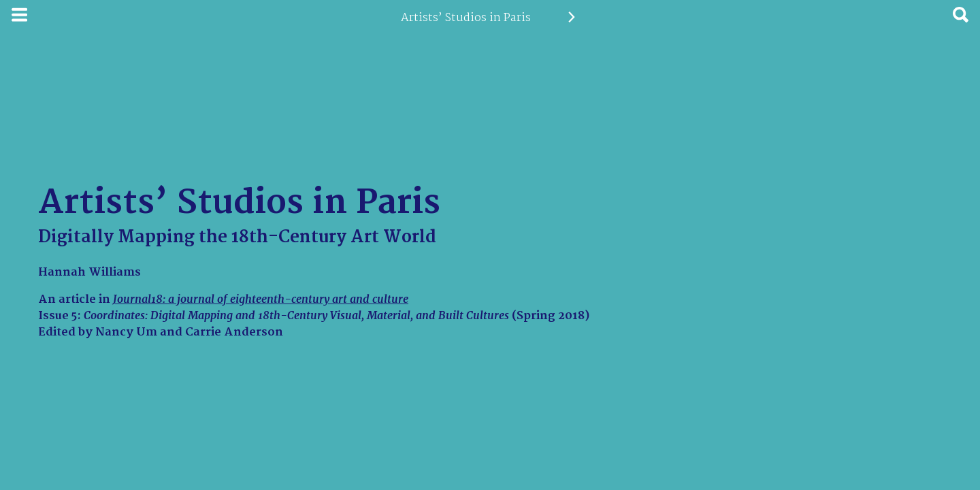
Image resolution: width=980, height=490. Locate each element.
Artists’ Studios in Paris (466, 18)
